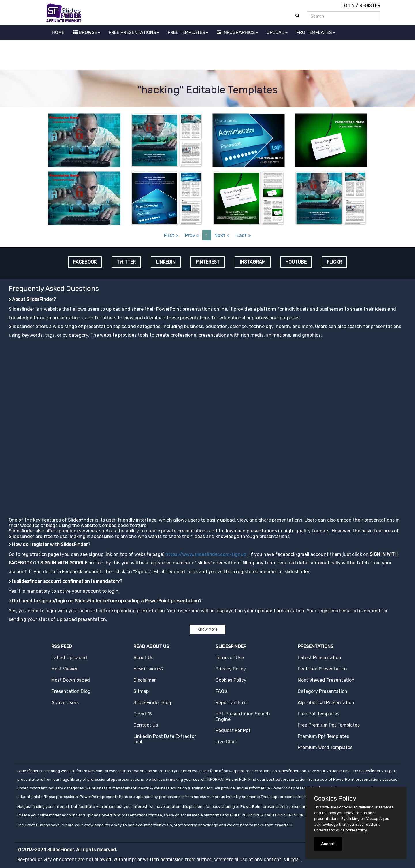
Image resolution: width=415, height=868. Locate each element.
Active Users (65, 703)
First (171, 235)
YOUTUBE (296, 262)
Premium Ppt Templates (323, 736)
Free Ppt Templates (318, 714)
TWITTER (126, 262)
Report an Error (232, 703)
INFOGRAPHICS (237, 32)
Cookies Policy (231, 680)
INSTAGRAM (253, 262)
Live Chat (226, 742)
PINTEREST (208, 262)
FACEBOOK (85, 262)
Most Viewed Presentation (326, 680)
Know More (208, 629)
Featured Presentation (322, 669)
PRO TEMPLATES (316, 32)
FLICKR (334, 262)
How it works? (149, 669)
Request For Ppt (233, 730)
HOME (58, 32)
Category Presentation (322, 691)
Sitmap (141, 691)
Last (244, 235)
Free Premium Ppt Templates (329, 725)
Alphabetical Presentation (326, 703)
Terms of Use (230, 658)
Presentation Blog (71, 691)
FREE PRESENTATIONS (134, 32)
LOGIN (348, 6)
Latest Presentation (319, 658)
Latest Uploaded (69, 658)
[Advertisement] (207, 56)
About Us (143, 658)
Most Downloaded (71, 680)
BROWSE (86, 32)
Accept (328, 844)
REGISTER (370, 6)
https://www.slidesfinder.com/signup (206, 554)
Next (222, 235)
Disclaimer (145, 680)
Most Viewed (65, 669)
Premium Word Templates (325, 747)
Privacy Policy (231, 669)
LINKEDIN (166, 262)
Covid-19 (143, 714)
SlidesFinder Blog (152, 703)
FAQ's (221, 691)
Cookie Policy (355, 830)
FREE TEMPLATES (188, 32)
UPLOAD (277, 32)
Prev (192, 235)
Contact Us (146, 725)
